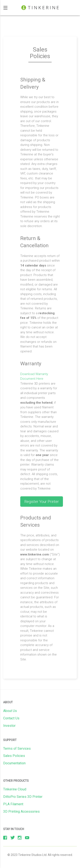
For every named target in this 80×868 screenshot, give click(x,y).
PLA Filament (13, 804)
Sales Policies (14, 756)
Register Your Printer (42, 502)
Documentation (14, 763)
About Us (10, 711)
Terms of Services (17, 749)
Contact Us (11, 718)
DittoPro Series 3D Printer (23, 797)
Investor (9, 726)
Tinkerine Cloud (15, 789)
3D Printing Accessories (21, 811)
